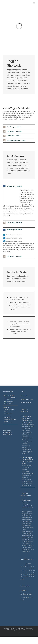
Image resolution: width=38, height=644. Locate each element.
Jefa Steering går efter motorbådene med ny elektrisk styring (27, 461)
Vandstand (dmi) (26, 403)
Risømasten (24, 396)
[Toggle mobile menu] (34, 3)
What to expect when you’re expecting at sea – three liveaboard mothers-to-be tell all (27, 505)
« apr (22, 579)
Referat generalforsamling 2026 (10, 409)
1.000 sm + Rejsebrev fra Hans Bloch (10, 419)
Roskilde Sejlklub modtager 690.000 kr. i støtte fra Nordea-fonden (10, 399)
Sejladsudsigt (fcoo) (27, 399)
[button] (19, 127)
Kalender (24, 591)
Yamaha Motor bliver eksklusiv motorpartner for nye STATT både (27, 419)
